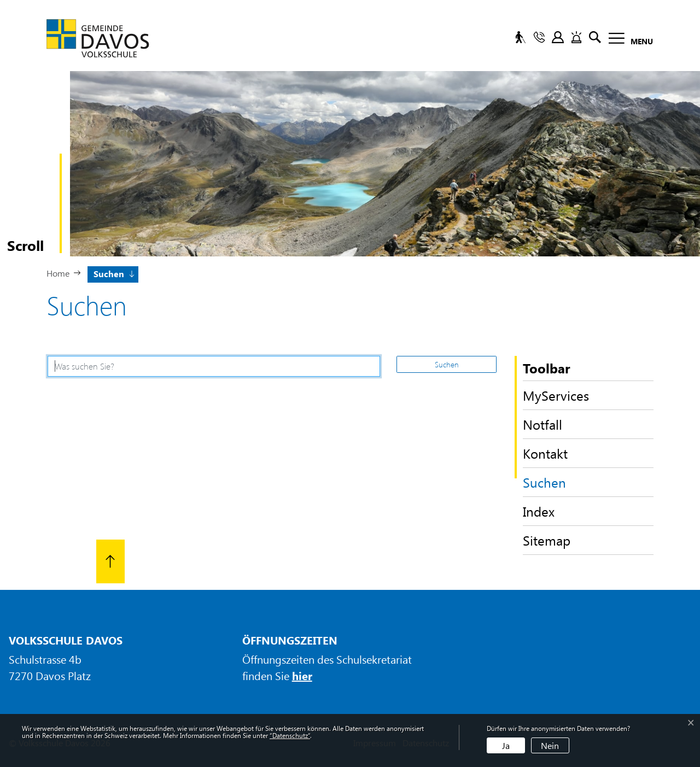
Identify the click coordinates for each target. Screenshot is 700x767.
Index (539, 511)
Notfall (542, 424)
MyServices (556, 395)
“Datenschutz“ (290, 735)
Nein (550, 745)
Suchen (559, 485)
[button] (113, 273)
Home (58, 273)
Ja (506, 745)
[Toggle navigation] (628, 40)
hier (302, 675)
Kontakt (545, 453)
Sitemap (547, 540)
